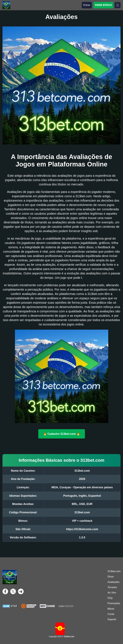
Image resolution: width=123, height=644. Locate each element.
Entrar (87, 5)
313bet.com (114, 571)
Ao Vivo (112, 593)
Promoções (114, 603)
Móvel (111, 609)
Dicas (111, 577)
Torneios (112, 587)
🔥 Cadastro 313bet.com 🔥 (62, 434)
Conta (111, 614)
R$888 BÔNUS (103, 5)
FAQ (110, 598)
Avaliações (113, 582)
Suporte (112, 619)
